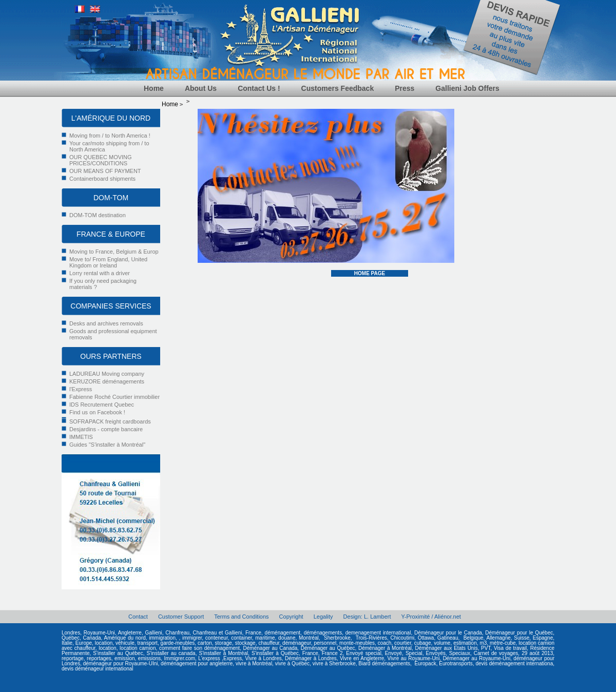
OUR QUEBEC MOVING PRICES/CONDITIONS (101, 160)
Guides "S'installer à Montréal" (107, 445)
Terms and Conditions (241, 617)
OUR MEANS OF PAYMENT (105, 171)
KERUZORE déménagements (107, 381)
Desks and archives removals (106, 323)
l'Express (81, 389)
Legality (323, 617)
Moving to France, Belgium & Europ (114, 252)
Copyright (291, 617)
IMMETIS (81, 437)
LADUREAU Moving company (107, 374)
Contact (138, 617)
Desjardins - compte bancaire (106, 429)
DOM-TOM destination (98, 215)
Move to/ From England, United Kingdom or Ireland (108, 262)
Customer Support (181, 617)
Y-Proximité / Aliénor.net (431, 617)
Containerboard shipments (102, 179)
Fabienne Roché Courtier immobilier (114, 397)
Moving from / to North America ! (110, 136)
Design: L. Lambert (367, 617)
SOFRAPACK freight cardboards (110, 421)
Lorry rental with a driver (100, 273)
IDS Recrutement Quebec (102, 405)
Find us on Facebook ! (97, 412)
